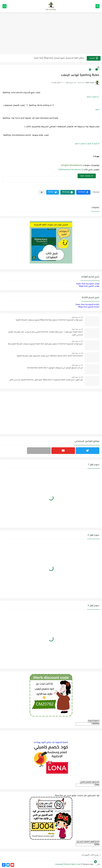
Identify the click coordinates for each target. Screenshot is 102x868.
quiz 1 (89, 97)
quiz (97, 110)
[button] (83, 192)
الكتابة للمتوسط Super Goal (87, 305)
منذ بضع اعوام (76, 317)
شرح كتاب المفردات (90, 855)
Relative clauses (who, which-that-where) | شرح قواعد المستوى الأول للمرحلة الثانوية (50, 356)
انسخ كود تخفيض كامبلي (90, 782)
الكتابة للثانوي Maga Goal (89, 307)
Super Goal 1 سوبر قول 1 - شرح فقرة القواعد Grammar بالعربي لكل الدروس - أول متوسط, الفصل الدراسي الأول (45, 334)
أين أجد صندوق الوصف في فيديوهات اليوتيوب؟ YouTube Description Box (55, 368)
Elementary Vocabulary (71, 170)
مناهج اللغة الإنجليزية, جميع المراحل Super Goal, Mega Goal (59, 58)
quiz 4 (97, 144)
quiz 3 (90, 144)
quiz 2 (96, 97)
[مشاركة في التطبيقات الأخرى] (42, 192)
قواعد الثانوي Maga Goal (89, 286)
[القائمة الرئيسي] (97, 6)
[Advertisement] (51, 34)
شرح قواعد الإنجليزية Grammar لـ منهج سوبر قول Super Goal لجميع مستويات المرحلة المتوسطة (45, 344)
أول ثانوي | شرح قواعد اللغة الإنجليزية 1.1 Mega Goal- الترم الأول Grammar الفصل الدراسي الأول (46, 380)
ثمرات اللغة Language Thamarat (68, 864)
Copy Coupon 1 (94, 721)
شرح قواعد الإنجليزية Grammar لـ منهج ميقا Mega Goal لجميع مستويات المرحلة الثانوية (49, 320)
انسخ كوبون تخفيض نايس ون (88, 842)
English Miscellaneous (73, 165)
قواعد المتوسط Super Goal (88, 284)
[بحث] (5, 6)
